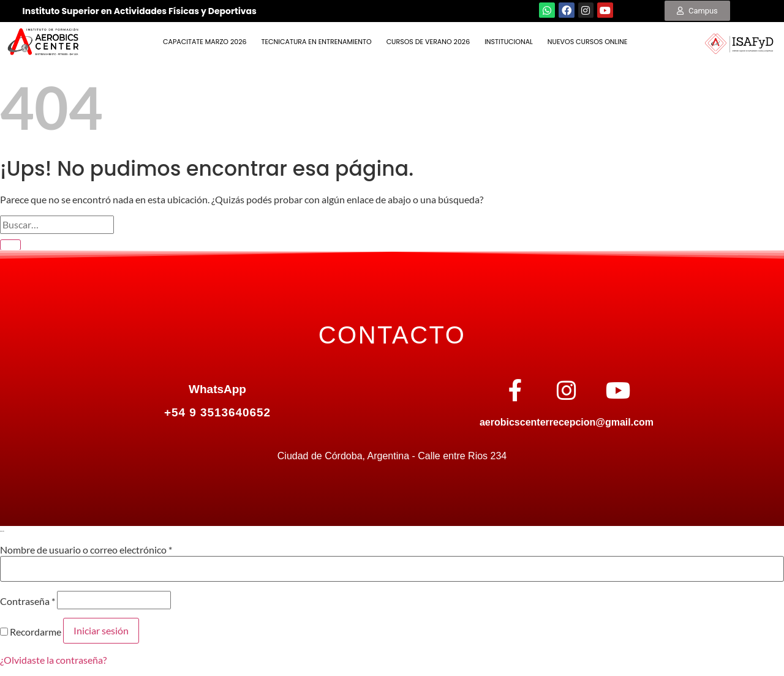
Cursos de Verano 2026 (428, 42)
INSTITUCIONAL (509, 42)
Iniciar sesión (101, 630)
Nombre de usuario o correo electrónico (86, 550)
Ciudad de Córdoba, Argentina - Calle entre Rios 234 (392, 456)
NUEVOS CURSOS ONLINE (588, 42)
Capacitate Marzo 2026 (205, 42)
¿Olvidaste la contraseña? (53, 660)
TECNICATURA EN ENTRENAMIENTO (317, 42)
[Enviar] (10, 245)
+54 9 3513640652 (217, 412)
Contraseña (28, 601)
